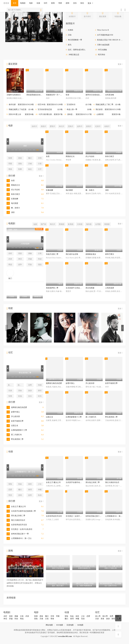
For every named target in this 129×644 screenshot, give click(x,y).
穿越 (30, 259)
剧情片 (89, 126)
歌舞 (20, 169)
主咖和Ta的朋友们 (14, 95)
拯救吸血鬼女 (91, 254)
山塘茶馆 (100, 114)
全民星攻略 (110, 95)
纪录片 (98, 126)
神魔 (40, 490)
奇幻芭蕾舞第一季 (75, 40)
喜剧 (20, 253)
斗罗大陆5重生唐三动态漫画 (50, 114)
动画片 (107, 126)
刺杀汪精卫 (13, 194)
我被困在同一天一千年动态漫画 (58, 95)
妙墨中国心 (13, 412)
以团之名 (12, 426)
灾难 (30, 164)
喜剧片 (43, 126)
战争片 (80, 126)
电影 (31, 3)
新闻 (53, 3)
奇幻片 (53, 224)
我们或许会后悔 (72, 254)
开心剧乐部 (13, 416)
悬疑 (20, 158)
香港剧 (62, 224)
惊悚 (10, 158)
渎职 (11, 212)
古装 (40, 164)
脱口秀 (20, 385)
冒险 (20, 164)
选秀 (30, 385)
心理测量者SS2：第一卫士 (19, 538)
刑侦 (40, 259)
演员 (75, 3)
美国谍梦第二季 (52, 288)
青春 (10, 169)
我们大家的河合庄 (16, 520)
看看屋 (6, 3)
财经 (40, 391)
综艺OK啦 (42, 105)
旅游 (30, 391)
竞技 (10, 495)
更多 (90, 3)
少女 (40, 484)
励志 (30, 169)
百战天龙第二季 (52, 254)
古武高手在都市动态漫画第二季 (21, 511)
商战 (10, 265)
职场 (20, 396)
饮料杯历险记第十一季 (18, 534)
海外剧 (89, 224)
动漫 (38, 3)
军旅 (30, 265)
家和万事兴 (110, 254)
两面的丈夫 (13, 185)
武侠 (10, 259)
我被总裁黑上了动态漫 (18, 109)
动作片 (34, 126)
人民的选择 (110, 288)
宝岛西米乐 (71, 105)
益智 (30, 495)
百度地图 (70, 625)
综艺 (46, 3)
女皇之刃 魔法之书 (16, 507)
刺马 (70, 45)
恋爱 (10, 490)
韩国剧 (107, 224)
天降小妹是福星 (103, 45)
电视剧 (23, 3)
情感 (40, 385)
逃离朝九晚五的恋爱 (17, 407)
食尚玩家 (12, 105)
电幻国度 (12, 203)
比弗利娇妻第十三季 (17, 430)
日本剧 (80, 224)
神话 (20, 259)
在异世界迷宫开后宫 (17, 525)
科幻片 (62, 126)
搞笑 (30, 484)
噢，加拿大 (13, 208)
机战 (40, 495)
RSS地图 (60, 625)
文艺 (40, 169)
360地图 (80, 625)
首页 (15, 3)
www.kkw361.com (65, 636)
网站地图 (49, 625)
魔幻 (30, 158)
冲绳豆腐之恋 (74, 55)
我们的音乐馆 (101, 109)
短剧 (35, 224)
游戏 (20, 495)
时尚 (40, 396)
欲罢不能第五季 (15, 421)
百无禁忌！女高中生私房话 (19, 529)
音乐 (30, 396)
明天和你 (102, 55)
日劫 (70, 35)
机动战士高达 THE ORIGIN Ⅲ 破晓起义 (112, 40)
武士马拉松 (13, 190)
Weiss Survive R (103, 30)
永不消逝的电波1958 (105, 35)
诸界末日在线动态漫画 (94, 95)
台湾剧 (98, 224)
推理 (30, 490)
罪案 (10, 164)
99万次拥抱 (102, 50)
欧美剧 (71, 224)
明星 (60, 3)
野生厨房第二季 (15, 439)
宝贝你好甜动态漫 (45, 109)
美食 (20, 391)
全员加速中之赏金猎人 (75, 288)
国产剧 (43, 224)
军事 (10, 396)
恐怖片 (71, 126)
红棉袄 (71, 30)
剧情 (68, 3)
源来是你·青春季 (74, 114)
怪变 (68, 95)
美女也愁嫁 (90, 288)
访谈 (10, 391)
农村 (10, 253)
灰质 (11, 181)
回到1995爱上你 (15, 114)
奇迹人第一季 (72, 109)
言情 (40, 158)
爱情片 (53, 126)
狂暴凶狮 (12, 199)
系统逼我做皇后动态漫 (35, 95)
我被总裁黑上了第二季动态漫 (107, 105)
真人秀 (11, 385)
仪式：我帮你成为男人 (77, 50)
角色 (82, 3)
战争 (20, 265)
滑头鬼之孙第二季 (16, 516)
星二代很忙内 (14, 435)
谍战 (40, 265)
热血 (20, 484)
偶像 (30, 253)
